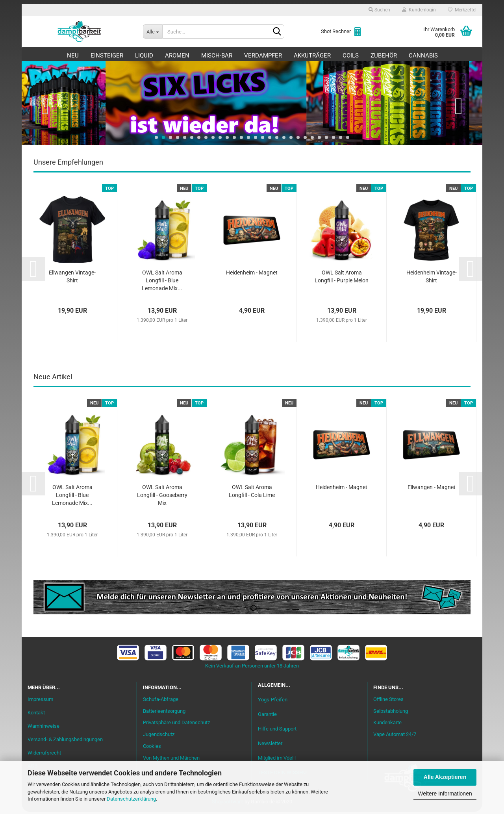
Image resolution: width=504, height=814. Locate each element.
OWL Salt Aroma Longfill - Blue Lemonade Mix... (162, 282)
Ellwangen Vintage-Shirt (72, 278)
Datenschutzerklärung (131, 799)
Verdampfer (263, 56)
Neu (73, 56)
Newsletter (270, 745)
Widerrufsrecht (44, 755)
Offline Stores (388, 701)
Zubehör (384, 56)
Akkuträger (312, 56)
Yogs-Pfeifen (273, 702)
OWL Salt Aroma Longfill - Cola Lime (252, 493)
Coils (351, 56)
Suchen (379, 10)
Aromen (177, 56)
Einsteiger (107, 56)
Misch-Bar (217, 56)
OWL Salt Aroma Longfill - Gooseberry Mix (162, 497)
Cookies (152, 748)
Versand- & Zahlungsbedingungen (65, 741)
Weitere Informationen (445, 794)
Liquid (144, 56)
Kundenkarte (387, 724)
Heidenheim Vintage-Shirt (432, 278)
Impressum (40, 701)
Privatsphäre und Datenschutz (176, 724)
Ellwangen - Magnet (432, 489)
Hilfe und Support (277, 731)
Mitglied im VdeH (277, 760)
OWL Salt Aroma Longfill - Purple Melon (342, 278)
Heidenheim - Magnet (252, 274)
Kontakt (36, 715)
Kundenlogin (419, 10)
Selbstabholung (391, 713)
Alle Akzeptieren (445, 777)
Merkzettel (462, 10)
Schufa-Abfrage (161, 701)
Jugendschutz (159, 736)
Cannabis (423, 56)
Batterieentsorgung (164, 713)
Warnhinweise (44, 728)
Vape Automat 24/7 (395, 736)
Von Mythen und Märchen (171, 760)
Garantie (267, 716)
